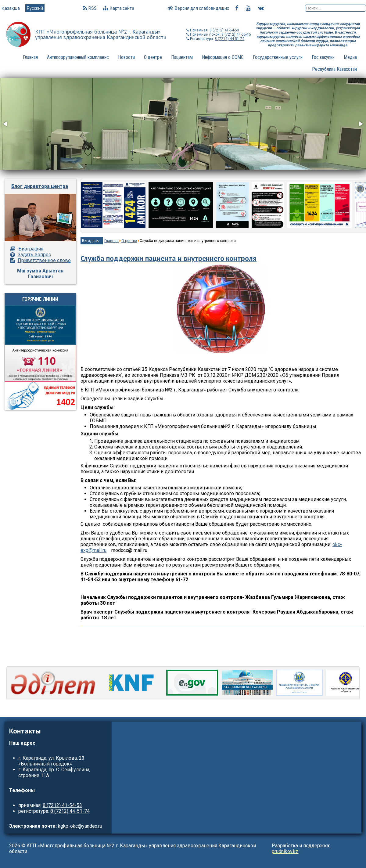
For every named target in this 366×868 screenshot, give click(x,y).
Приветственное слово (44, 260)
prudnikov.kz (285, 851)
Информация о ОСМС (223, 57)
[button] (5, 124)
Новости (126, 57)
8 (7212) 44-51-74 (230, 39)
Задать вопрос (34, 255)
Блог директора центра (40, 186)
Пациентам (182, 57)
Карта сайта (118, 8)
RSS (90, 8)
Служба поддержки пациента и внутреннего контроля (169, 258)
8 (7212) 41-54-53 (224, 30)
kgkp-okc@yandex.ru (80, 826)
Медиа (350, 57)
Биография (31, 249)
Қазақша (11, 8)
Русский (35, 8)
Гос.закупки (323, 57)
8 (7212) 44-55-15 (236, 34)
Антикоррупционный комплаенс (78, 57)
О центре (153, 57)
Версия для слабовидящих (198, 8)
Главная (30, 57)
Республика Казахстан (334, 69)
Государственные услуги (278, 57)
